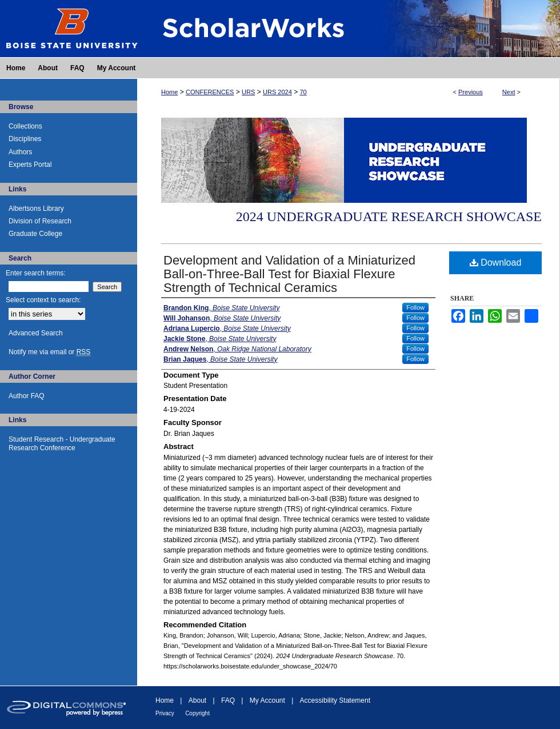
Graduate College (35, 234)
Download (496, 263)
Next (509, 92)
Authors (20, 152)
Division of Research (40, 221)
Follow (415, 307)
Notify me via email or (49, 352)
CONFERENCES (210, 92)
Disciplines (25, 139)
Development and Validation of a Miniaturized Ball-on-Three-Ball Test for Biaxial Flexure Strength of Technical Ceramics (289, 274)
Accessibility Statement (335, 700)
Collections (25, 126)
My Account (267, 700)
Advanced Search (36, 333)
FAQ (228, 700)
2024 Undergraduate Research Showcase (389, 217)
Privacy (165, 713)
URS (248, 92)
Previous (471, 92)
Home (169, 92)
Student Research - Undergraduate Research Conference (62, 443)
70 (303, 92)
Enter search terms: (36, 273)
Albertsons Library (36, 209)
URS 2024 (277, 92)
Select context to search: (43, 300)
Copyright (197, 713)
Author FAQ (27, 396)
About (197, 700)
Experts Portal (30, 165)
